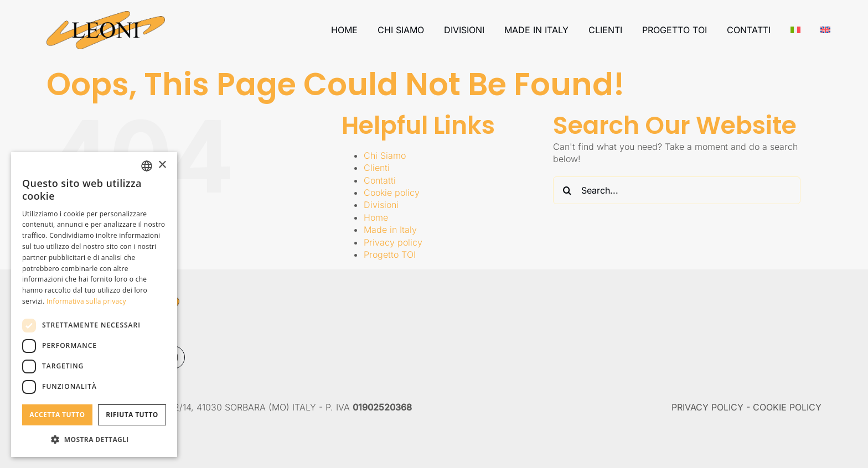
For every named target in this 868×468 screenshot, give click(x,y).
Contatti (380, 180)
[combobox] (147, 166)
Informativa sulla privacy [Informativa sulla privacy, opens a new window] (86, 301)
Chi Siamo (385, 155)
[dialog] (94, 305)
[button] (94, 439)
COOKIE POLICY (787, 407)
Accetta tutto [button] (57, 415)
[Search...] (677, 190)
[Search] (567, 190)
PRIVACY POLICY (707, 407)
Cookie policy (392, 193)
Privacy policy (393, 242)
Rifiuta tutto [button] (132, 415)
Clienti (377, 168)
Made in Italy (390, 230)
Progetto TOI (390, 254)
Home (376, 217)
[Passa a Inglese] (825, 30)
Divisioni (381, 205)
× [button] (162, 165)
